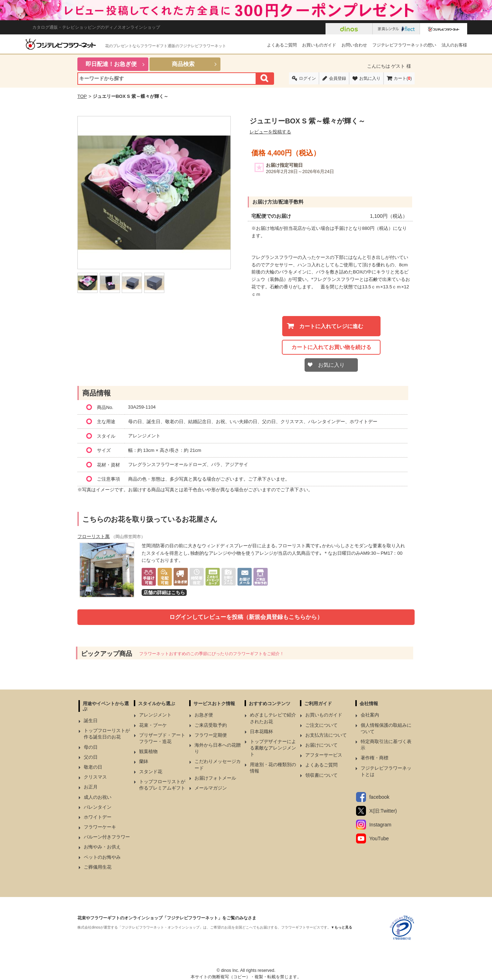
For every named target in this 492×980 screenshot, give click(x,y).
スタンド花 (151, 772)
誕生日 (91, 721)
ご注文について (321, 725)
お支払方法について (326, 735)
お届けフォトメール (215, 778)
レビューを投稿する (270, 132)
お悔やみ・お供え (102, 847)
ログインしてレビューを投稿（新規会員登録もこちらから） (246, 617)
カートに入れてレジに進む (331, 326)
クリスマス (95, 777)
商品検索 (183, 64)
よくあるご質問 (282, 45)
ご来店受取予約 (211, 725)
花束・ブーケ (153, 725)
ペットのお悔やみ (102, 857)
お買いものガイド (319, 45)
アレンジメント (155, 715)
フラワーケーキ (100, 827)
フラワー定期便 (211, 735)
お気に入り (370, 78)
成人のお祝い (98, 797)
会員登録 (338, 78)
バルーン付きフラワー (107, 837)
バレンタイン (98, 807)
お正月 (91, 787)
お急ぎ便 (204, 715)
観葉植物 (148, 751)
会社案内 (370, 715)
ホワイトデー (98, 817)
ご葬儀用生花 (98, 867)
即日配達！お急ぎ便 (111, 64)
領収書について (321, 775)
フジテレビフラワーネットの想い (404, 45)
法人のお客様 (454, 45)
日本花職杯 (261, 732)
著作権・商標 (375, 758)
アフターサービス (324, 755)
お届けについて (321, 745)
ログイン (307, 78)
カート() (403, 78)
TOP (82, 96)
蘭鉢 (144, 761)
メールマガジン (211, 788)
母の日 (91, 747)
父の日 (91, 757)
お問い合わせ (354, 45)
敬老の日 (93, 767)
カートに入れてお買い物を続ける (331, 347)
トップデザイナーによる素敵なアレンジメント (273, 748)
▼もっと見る (341, 927)
